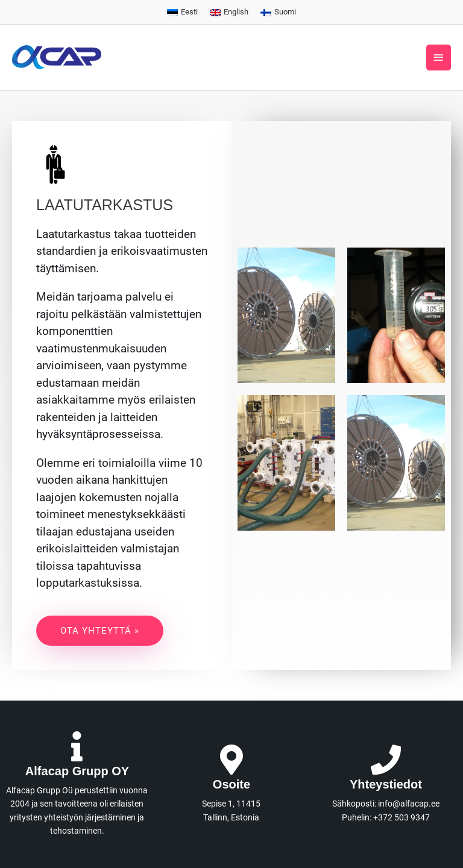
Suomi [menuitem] (285, 12)
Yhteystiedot (386, 784)
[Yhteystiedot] (386, 760)
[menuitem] (182, 13)
